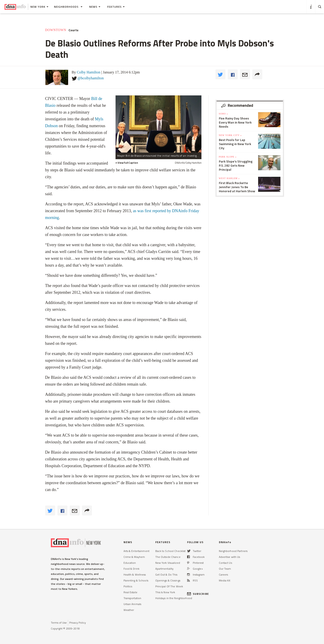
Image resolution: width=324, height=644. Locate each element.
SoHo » (224, 114)
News (95, 7)
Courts (73, 30)
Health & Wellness (135, 575)
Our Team (225, 569)
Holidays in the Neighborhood (174, 598)
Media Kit (225, 580)
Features (116, 7)
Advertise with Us (230, 557)
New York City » (230, 135)
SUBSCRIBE (198, 594)
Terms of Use (59, 623)
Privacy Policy (78, 623)
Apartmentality (164, 569)
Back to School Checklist (171, 551)
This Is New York (165, 592)
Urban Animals (132, 604)
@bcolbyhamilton (91, 78)
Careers (224, 575)
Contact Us (225, 563)
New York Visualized (168, 563)
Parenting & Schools (136, 580)
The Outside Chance (168, 557)
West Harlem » (229, 178)
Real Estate (130, 592)
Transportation (132, 598)
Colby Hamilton (89, 72)
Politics (128, 586)
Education (130, 563)
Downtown (56, 30)
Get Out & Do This (166, 575)
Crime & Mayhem (134, 557)
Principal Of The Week (169, 586)
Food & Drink (131, 569)
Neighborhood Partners (233, 551)
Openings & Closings (168, 580)
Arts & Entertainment (136, 551)
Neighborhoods (68, 7)
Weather (129, 610)
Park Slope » (228, 157)
